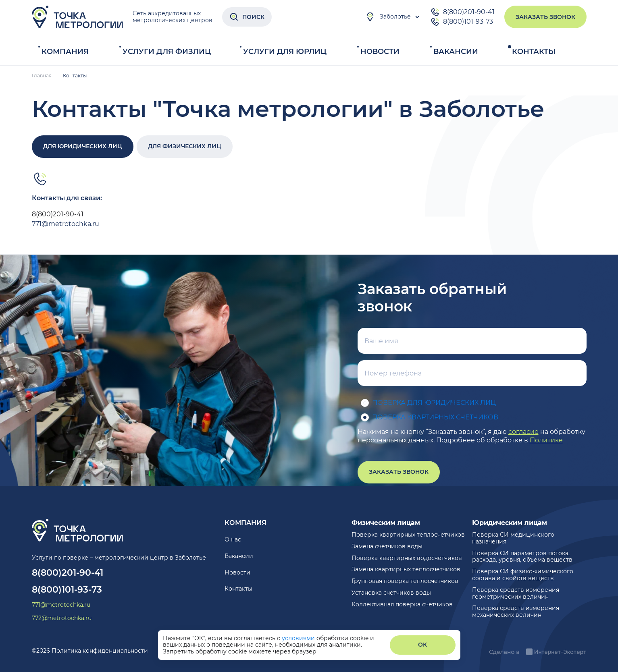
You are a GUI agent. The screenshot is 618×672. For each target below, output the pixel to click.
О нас (233, 539)
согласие (523, 432)
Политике (546, 440)
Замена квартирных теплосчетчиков (406, 569)
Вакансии (456, 52)
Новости (380, 52)
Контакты (534, 52)
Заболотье (388, 17)
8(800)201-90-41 (462, 12)
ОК (422, 645)
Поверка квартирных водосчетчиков (407, 558)
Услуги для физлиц (167, 52)
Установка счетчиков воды (391, 593)
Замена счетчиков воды (387, 546)
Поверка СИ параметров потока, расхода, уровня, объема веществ (522, 557)
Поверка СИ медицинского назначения (513, 538)
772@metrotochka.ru (62, 618)
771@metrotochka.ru (66, 224)
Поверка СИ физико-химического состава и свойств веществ (523, 575)
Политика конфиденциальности (100, 651)
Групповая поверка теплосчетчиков (405, 581)
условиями (299, 638)
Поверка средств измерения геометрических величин (516, 593)
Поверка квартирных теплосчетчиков (408, 535)
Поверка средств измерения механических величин (516, 611)
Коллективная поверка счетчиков (402, 604)
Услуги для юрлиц (285, 52)
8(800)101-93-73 (462, 22)
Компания (65, 52)
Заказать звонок (545, 17)
